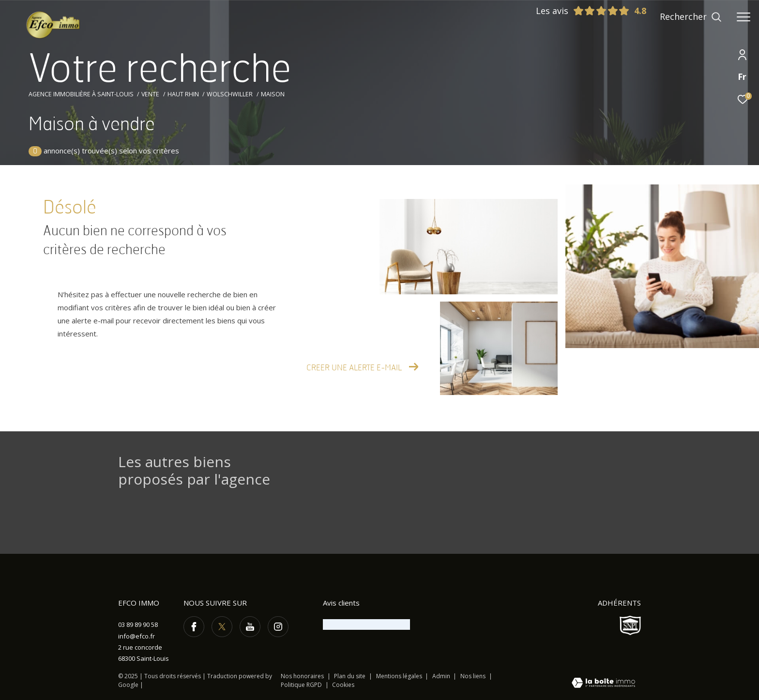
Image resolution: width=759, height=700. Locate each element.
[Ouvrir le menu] (744, 17)
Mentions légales (400, 676)
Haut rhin (183, 94)
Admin (442, 676)
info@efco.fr (137, 636)
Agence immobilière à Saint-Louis (81, 94)
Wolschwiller (230, 94)
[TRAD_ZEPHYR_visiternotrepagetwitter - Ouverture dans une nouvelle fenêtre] (222, 627)
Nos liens (474, 676)
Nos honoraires (302, 676)
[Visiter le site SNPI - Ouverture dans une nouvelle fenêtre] (630, 625)
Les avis (583, 11)
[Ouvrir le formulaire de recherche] (691, 17)
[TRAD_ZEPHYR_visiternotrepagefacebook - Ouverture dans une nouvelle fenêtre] (194, 627)
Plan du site (350, 676)
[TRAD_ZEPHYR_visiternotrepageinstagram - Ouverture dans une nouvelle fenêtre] (278, 627)
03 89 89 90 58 (138, 624)
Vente (150, 94)
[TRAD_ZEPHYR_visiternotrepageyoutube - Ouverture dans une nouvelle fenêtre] (250, 627)
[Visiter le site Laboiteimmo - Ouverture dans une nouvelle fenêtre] (603, 684)
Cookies (343, 685)
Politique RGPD (301, 685)
